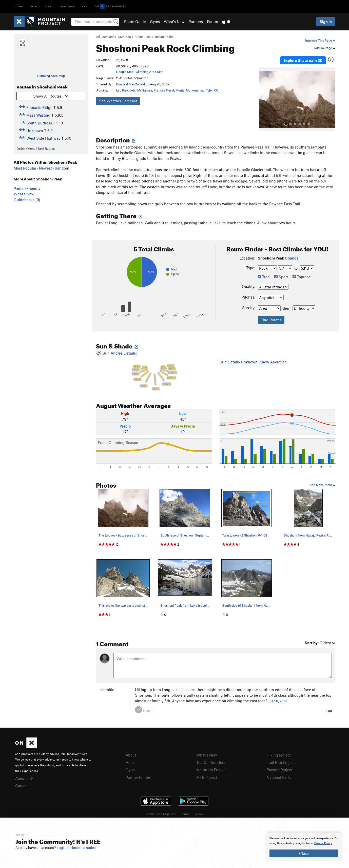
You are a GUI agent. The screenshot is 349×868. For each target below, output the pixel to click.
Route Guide (135, 22)
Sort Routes (46, 149)
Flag (329, 711)
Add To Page (325, 48)
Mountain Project (211, 770)
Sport (281, 277)
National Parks (279, 777)
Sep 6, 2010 (278, 701)
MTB (34, 6)
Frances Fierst (164, 90)
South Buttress (39, 123)
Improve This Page (320, 40)
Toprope (302, 277)
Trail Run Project (281, 762)
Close (304, 853)
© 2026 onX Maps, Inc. (161, 814)
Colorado (124, 37)
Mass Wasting (38, 115)
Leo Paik (122, 90)
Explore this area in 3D (303, 60)
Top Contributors (211, 762)
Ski (85, 6)
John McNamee (141, 90)
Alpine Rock (143, 37)
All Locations (105, 37)
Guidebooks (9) (27, 200)
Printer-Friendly (27, 188)
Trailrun (67, 6)
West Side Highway (43, 138)
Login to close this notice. (77, 848)
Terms (185, 814)
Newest (45, 168)
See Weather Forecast (118, 101)
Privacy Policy (323, 843)
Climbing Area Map (51, 76)
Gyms (155, 22)
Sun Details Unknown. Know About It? (253, 362)
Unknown (35, 131)
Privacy (198, 814)
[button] (264, 99)
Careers (22, 786)
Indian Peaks (164, 37)
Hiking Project (279, 755)
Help (130, 762)
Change (292, 258)
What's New (174, 22)
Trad (264, 277)
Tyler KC (212, 90)
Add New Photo (322, 485)
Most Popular (25, 168)
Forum (212, 22)
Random (62, 168)
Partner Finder (138, 777)
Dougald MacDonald (130, 84)
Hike (48, 6)
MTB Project (207, 777)
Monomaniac (195, 90)
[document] (304, 847)
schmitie (107, 690)
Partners (196, 22)
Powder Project (279, 770)
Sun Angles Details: (154, 371)
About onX (24, 778)
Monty (180, 90)
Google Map (125, 72)
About (131, 755)
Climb (18, 6)
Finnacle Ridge (39, 107)
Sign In (326, 22)
